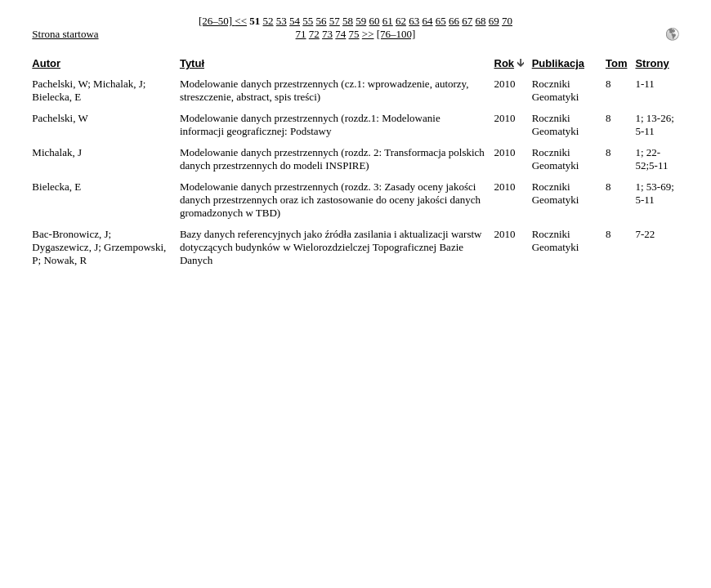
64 (428, 21)
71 (301, 34)
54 (295, 21)
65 (441, 21)
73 (327, 34)
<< (241, 21)
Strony (652, 63)
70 (507, 21)
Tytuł (192, 63)
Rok (505, 63)
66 (454, 21)
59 (361, 21)
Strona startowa (65, 34)
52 (268, 21)
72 (314, 34)
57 (335, 21)
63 (414, 21)
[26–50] (217, 21)
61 (388, 21)
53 (282, 21)
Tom (616, 63)
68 (481, 21)
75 (354, 34)
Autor (46, 63)
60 (375, 21)
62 (401, 21)
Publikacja (558, 63)
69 (494, 21)
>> (368, 34)
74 (340, 34)
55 (308, 21)
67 (467, 21)
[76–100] (396, 34)
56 (322, 21)
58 (348, 21)
